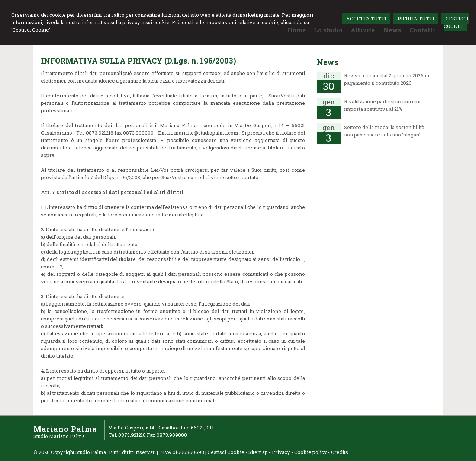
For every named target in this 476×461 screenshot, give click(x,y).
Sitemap (258, 452)
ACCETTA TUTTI (366, 19)
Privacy (281, 452)
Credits (340, 452)
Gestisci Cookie (226, 452)
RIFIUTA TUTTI (416, 19)
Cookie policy (311, 452)
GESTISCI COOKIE (456, 22)
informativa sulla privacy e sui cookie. (126, 22)
